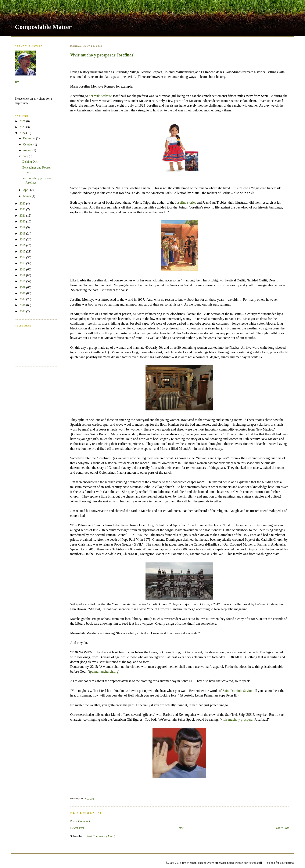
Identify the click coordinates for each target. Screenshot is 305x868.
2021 (23, 215)
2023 (23, 203)
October (28, 144)
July (26, 156)
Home (180, 828)
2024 (23, 133)
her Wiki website (100, 96)
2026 (23, 121)
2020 (23, 221)
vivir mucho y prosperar (238, 719)
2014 (23, 257)
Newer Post (77, 828)
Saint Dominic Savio (237, 691)
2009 (23, 287)
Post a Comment (80, 821)
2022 (23, 209)
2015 (23, 251)
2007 (23, 299)
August (28, 150)
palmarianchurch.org (104, 671)
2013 (23, 263)
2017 (23, 239)
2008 (23, 293)
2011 (23, 275)
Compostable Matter (43, 27)
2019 (23, 227)
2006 (23, 305)
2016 (23, 245)
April (27, 190)
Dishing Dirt (30, 162)
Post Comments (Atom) (101, 836)
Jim (17, 82)
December (30, 138)
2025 (23, 127)
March (27, 196)
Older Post (282, 828)
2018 (23, 233)
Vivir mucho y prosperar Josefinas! (102, 55)
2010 (23, 281)
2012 (23, 269)
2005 (23, 311)
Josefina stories (186, 202)
